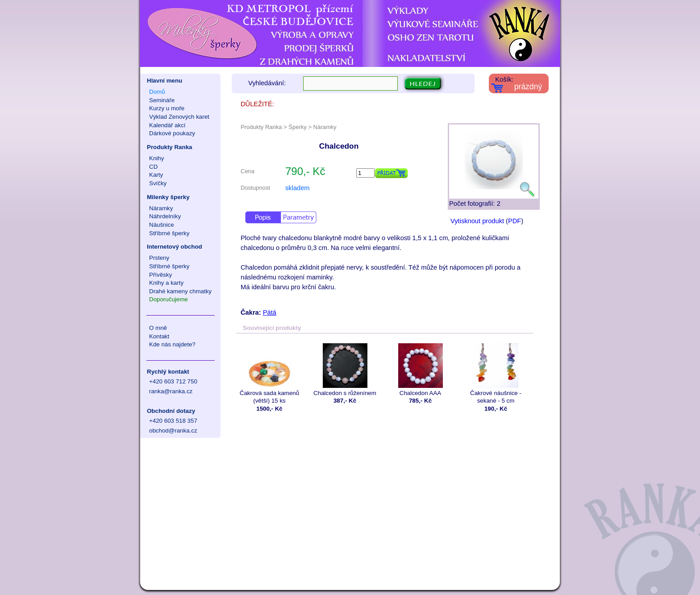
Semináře (162, 100)
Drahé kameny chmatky (180, 291)
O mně (158, 328)
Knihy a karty (166, 283)
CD (153, 167)
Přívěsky (160, 275)
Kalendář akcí (167, 125)
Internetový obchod (175, 247)
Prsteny (159, 258)
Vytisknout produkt (477, 221)
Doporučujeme (169, 299)
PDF (515, 221)
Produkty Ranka (169, 147)
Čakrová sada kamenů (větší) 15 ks (269, 374)
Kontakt (159, 336)
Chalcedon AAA (420, 370)
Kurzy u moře (167, 108)
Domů (157, 92)
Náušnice (162, 225)
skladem (298, 188)
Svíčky (158, 183)
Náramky (161, 208)
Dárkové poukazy (172, 133)
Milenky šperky (168, 197)
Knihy (156, 158)
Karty (156, 175)
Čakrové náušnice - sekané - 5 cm (496, 374)
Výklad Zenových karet (179, 117)
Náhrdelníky (165, 216)
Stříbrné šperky (169, 233)
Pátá (270, 312)
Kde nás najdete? (172, 344)
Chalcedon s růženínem (345, 370)
